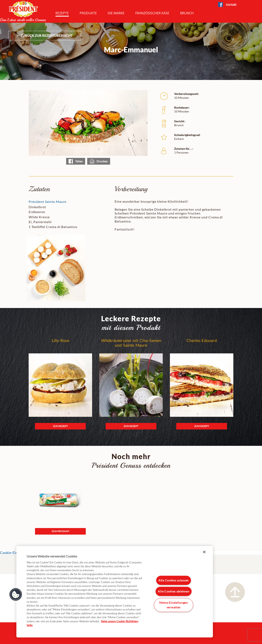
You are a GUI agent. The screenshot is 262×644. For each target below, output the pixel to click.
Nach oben (235, 592)
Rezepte (62, 13)
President (23, 11)
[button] (16, 595)
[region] (115, 592)
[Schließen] (204, 552)
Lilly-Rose (60, 340)
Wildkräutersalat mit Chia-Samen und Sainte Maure (131, 343)
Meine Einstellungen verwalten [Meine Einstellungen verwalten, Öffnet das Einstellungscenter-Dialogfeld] (174, 605)
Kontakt (231, 5)
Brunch (187, 13)
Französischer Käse (152, 13)
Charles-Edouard (202, 340)
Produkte (88, 13)
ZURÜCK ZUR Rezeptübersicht (47, 35)
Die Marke (116, 13)
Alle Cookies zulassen (174, 580)
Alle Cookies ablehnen (173, 591)
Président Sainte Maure (47, 202)
